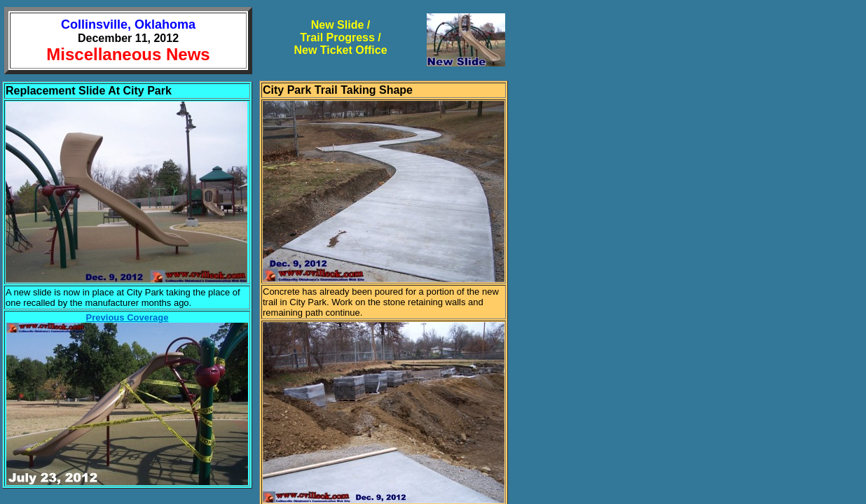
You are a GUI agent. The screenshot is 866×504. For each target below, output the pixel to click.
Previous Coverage (128, 317)
